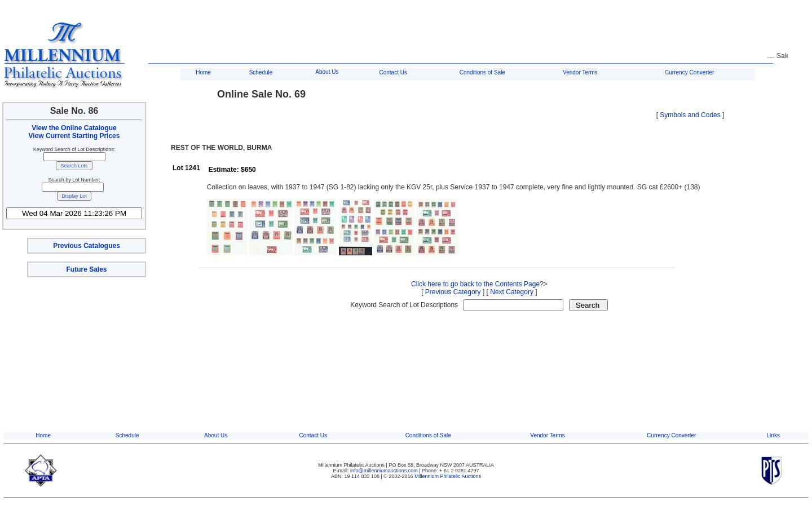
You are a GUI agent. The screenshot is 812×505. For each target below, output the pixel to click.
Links (773, 435)
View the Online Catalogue (74, 128)
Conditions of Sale (482, 72)
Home (203, 72)
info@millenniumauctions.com (385, 471)
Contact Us (393, 72)
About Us (327, 72)
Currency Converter (689, 72)
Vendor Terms (580, 72)
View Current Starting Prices (74, 136)
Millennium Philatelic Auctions (448, 476)
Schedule (261, 72)
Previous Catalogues (87, 246)
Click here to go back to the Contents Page (475, 284)
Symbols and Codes (690, 115)
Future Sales (86, 269)
